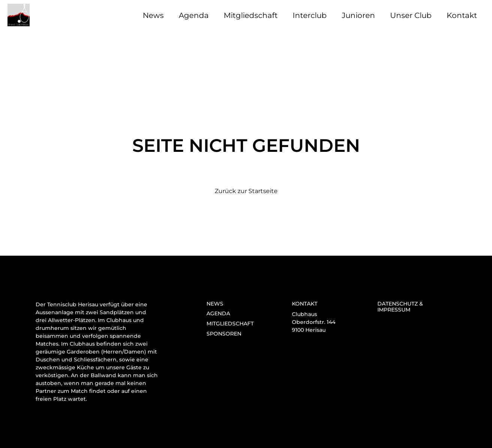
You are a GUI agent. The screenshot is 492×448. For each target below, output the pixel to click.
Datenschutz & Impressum (400, 307)
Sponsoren (224, 334)
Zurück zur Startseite (246, 191)
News (153, 15)
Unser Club (411, 15)
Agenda (194, 15)
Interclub (310, 15)
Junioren (358, 15)
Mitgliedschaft (251, 15)
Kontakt (462, 15)
